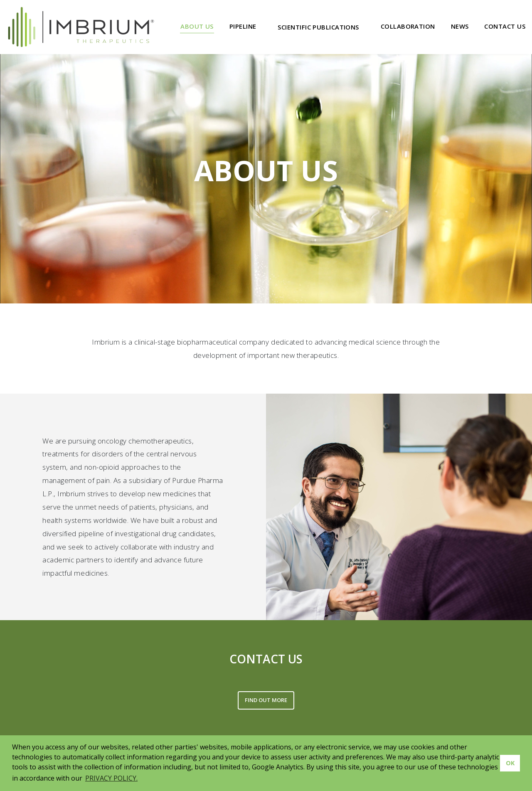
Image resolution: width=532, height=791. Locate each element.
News (460, 26)
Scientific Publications (318, 27)
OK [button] (510, 763)
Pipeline (243, 26)
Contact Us (505, 26)
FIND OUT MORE (266, 700)
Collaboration (408, 26)
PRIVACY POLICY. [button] (111, 778)
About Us (197, 26)
